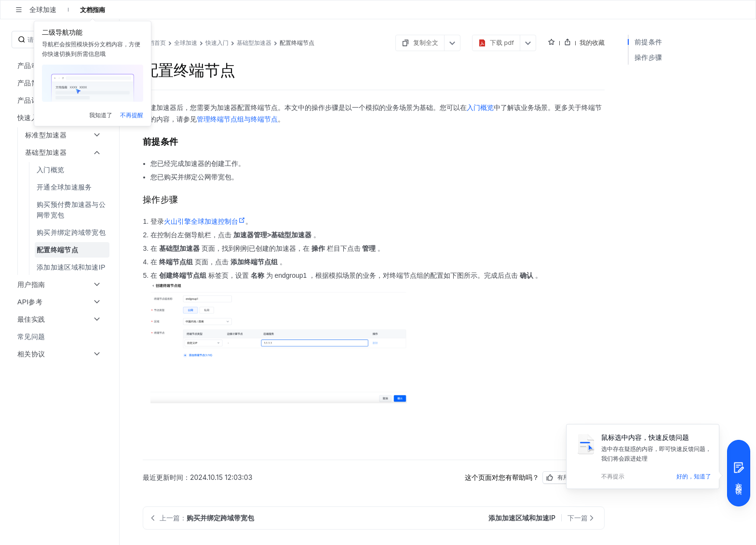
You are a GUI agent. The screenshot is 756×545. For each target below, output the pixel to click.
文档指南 (93, 10)
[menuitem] (61, 170)
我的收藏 (592, 42)
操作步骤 (648, 57)
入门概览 (480, 108)
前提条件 (648, 42)
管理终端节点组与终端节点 (237, 119)
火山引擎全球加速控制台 (205, 221)
